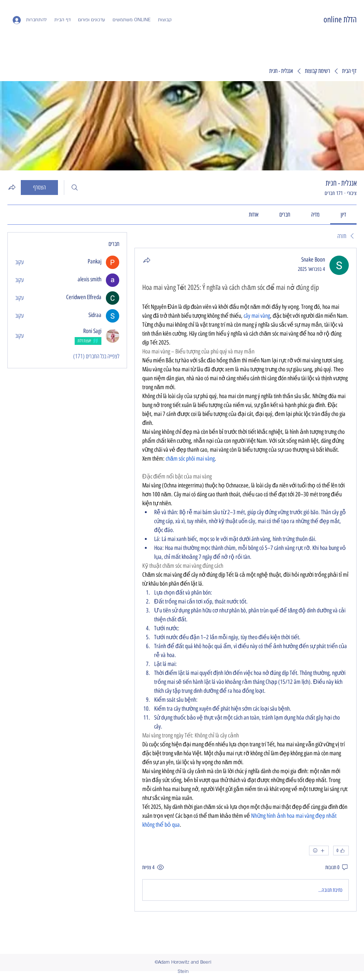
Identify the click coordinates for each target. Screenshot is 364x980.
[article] (246, 580)
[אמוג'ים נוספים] (319, 851)
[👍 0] (341, 851)
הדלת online (340, 20)
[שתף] (147, 260)
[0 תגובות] (337, 868)
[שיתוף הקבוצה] (12, 187)
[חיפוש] (75, 188)
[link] (343, 214)
